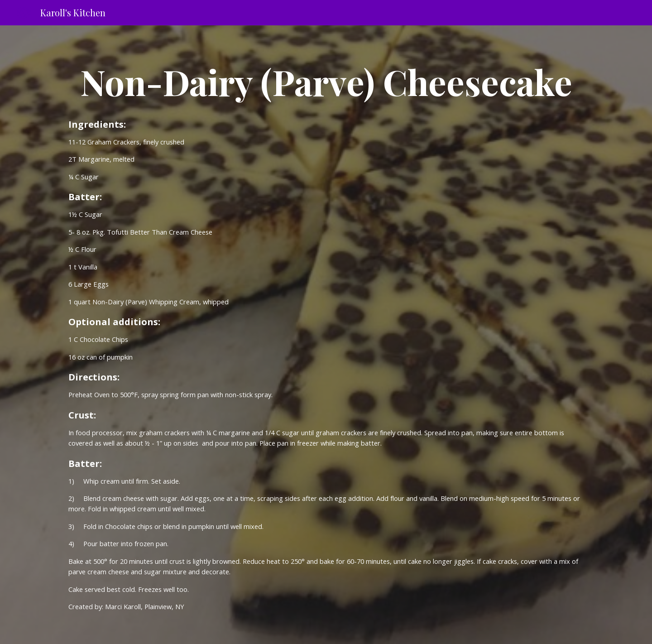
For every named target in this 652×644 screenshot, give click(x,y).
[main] (326, 82)
